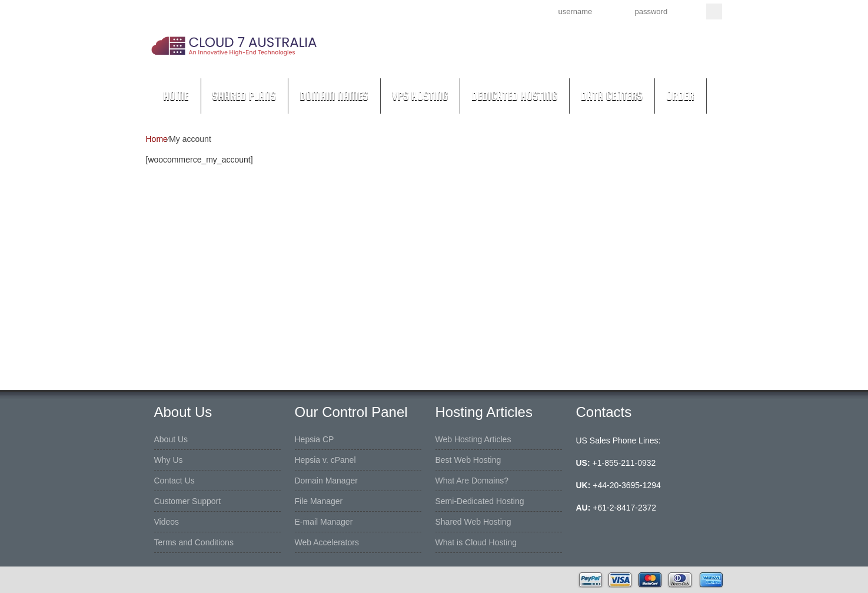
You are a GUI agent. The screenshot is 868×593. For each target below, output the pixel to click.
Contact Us (174, 481)
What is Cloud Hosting (476, 542)
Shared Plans (245, 96)
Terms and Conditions (194, 542)
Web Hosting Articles (473, 439)
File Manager (319, 501)
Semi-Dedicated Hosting (480, 501)
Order (680, 96)
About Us (171, 439)
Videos (167, 522)
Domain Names (334, 96)
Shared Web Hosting (473, 522)
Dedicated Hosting (514, 96)
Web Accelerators (327, 542)
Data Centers (612, 96)
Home (176, 96)
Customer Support (188, 501)
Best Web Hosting (468, 460)
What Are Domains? (472, 481)
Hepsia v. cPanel (325, 460)
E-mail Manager (324, 522)
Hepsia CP (315, 439)
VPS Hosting (420, 96)
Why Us (169, 460)
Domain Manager (326, 481)
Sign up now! (475, 11)
